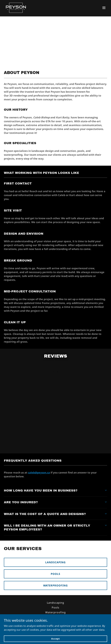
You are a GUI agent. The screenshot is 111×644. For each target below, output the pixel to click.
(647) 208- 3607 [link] (39, 629)
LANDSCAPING (55, 562)
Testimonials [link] (55, 617)
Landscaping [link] (55, 603)
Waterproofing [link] (55, 612)
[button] (104, 8)
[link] (16, 8)
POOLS (55, 574)
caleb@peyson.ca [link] (71, 629)
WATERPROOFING (55, 585)
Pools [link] (55, 607)
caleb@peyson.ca (39, 473)
